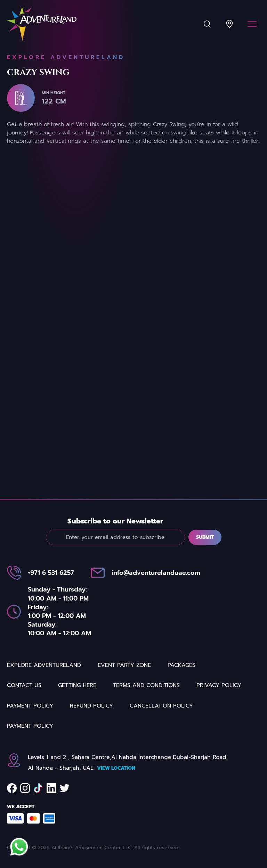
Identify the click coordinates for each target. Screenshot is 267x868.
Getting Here (77, 717)
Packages (181, 697)
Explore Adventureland (44, 697)
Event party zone (124, 697)
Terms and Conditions (146, 717)
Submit (205, 542)
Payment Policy (30, 737)
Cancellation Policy (161, 737)
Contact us (24, 717)
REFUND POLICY (91, 737)
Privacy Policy (219, 717)
